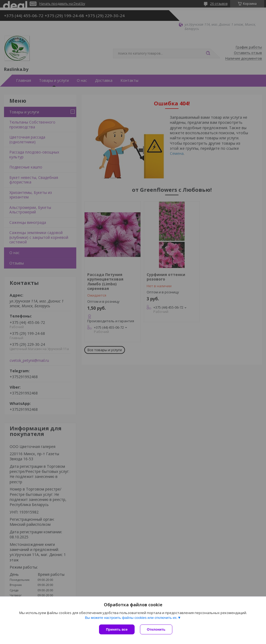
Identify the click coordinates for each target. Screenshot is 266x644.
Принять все (117, 629)
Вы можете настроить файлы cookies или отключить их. (131, 618)
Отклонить (156, 629)
